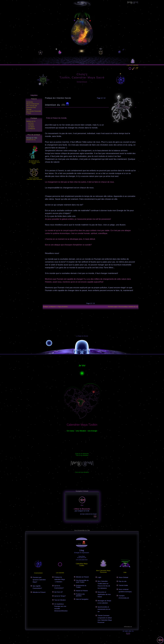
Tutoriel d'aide (123, 585)
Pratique (29, 113)
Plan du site (123, 581)
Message (29, 109)
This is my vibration (82, 455)
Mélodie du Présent (39, 592)
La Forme (31, 123)
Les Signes (31, 127)
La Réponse (32, 129)
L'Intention (31, 125)
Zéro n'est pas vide (32, 106)
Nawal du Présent (82, 591)
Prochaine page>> (123, 307)
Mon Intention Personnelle (34, 111)
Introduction (30, 102)
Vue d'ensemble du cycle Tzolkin (82, 581)
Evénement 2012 (31, 107)
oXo (128, 627)
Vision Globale (123, 577)
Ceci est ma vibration (82, 472)
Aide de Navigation (82, 599)
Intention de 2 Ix (31, 121)
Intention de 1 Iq (31, 140)
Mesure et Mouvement (33, 104)
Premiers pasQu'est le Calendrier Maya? (39, 580)
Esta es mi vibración (82, 454)
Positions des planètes (80, 595)
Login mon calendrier (133, 65)
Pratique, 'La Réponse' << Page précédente (55, 307)
